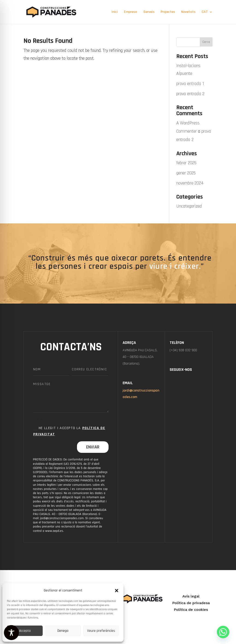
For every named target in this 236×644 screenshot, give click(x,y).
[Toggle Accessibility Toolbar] (11, 633)
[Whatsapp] (223, 632)
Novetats (188, 12)
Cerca (206, 42)
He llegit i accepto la (69, 431)
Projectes (168, 12)
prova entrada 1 (190, 84)
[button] (117, 591)
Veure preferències (101, 631)
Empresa (131, 12)
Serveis (149, 12)
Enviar (93, 447)
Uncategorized (189, 206)
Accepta (25, 631)
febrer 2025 (186, 163)
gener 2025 (186, 173)
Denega (63, 631)
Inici (115, 12)
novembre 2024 (190, 183)
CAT (205, 12)
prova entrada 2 (190, 94)
